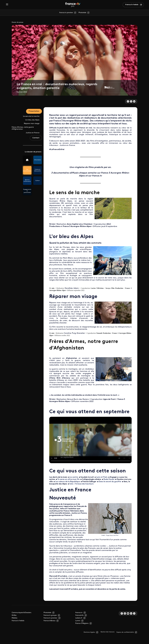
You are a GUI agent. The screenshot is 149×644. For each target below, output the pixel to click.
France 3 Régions (82, 623)
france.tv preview (66, 13)
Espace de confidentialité (125, 632)
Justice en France (33, 133)
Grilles (14, 615)
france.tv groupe (50, 615)
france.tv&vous (49, 621)
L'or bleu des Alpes (32, 120)
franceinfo (79, 615)
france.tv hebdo (132, 5)
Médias (14, 618)
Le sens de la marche (31, 116)
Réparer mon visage (32, 124)
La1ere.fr (79, 618)
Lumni (78, 621)
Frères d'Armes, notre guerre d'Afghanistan (23, 128)
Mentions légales (89, 632)
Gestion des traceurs (108, 632)
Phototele (82, 13)
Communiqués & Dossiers (21, 613)
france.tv (79, 613)
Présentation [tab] (34, 111)
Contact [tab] (36, 138)
